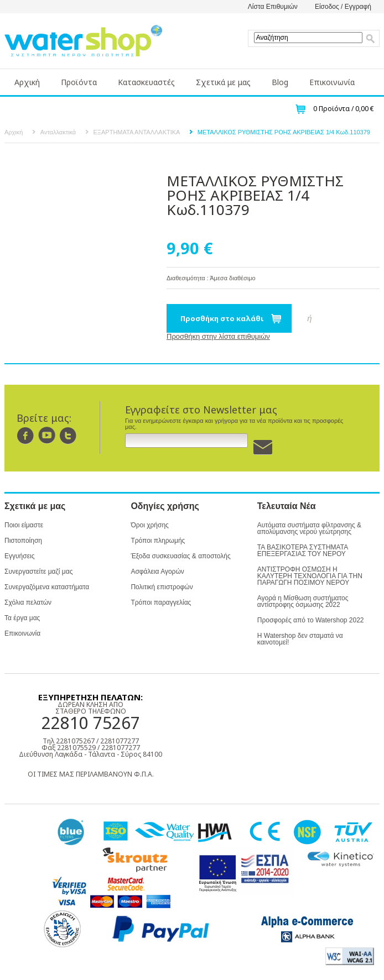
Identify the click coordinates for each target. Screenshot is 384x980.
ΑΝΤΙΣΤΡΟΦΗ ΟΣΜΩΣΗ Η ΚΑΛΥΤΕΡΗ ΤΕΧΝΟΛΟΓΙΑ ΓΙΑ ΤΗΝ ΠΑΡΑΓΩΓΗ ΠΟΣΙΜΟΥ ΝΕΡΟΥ (310, 576)
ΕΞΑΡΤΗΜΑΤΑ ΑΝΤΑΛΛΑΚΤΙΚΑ (137, 132)
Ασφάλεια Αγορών (157, 572)
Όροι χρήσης (149, 525)
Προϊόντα (79, 82)
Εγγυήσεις (19, 556)
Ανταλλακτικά (58, 132)
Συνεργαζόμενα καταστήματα (47, 587)
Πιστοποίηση (23, 541)
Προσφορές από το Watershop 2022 (311, 620)
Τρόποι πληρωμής (158, 541)
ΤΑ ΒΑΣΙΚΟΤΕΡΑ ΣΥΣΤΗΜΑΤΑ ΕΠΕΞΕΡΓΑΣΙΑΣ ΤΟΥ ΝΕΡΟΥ (303, 551)
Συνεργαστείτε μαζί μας (38, 572)
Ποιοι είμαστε (24, 525)
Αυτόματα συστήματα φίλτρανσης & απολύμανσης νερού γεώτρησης (309, 528)
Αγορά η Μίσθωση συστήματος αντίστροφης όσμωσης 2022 (303, 601)
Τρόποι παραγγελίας (161, 602)
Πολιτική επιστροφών (162, 587)
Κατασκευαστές (146, 82)
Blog (280, 82)
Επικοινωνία (332, 82)
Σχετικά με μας (223, 82)
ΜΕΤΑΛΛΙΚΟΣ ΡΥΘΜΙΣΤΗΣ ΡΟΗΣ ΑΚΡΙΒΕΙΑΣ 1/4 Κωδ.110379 (284, 132)
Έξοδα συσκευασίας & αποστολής (180, 556)
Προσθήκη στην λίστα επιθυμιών (218, 336)
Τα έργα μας (22, 618)
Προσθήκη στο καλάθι (222, 318)
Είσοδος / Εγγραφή (343, 7)
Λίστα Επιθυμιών (273, 7)
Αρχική (27, 82)
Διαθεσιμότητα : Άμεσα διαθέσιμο (211, 278)
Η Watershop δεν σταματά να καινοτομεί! (300, 639)
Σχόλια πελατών (28, 602)
